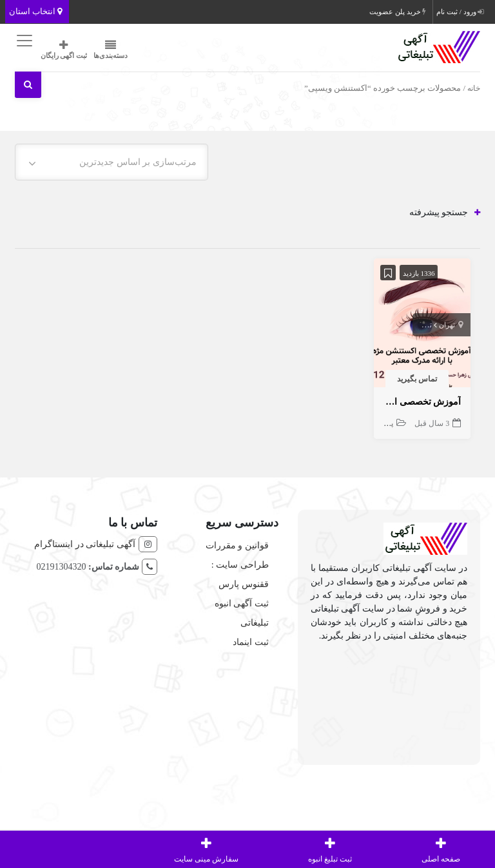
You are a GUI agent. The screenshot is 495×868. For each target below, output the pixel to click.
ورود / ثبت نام (460, 12)
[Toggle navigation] (23, 41)
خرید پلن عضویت (398, 12)
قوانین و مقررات (237, 545)
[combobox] (112, 162)
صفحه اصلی (441, 849)
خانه (474, 88)
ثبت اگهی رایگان (64, 49)
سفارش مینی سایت (206, 849)
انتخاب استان (36, 11)
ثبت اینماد (251, 642)
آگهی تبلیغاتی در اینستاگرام (85, 544)
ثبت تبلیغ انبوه (330, 849)
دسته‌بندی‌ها (111, 49)
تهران (447, 325)
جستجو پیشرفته (445, 212)
